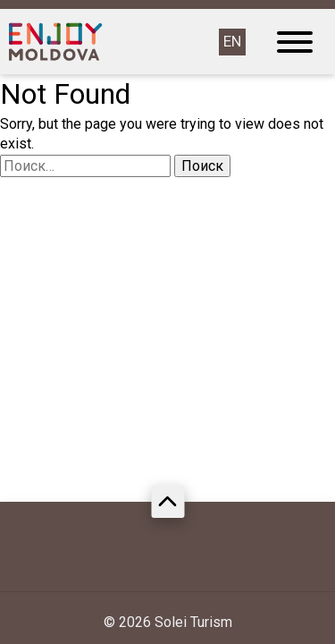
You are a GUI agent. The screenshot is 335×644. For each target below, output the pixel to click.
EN (232, 41)
